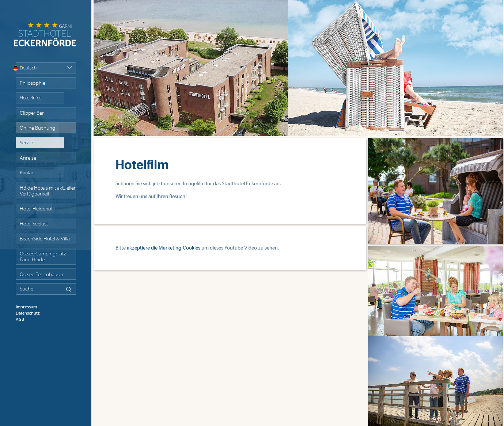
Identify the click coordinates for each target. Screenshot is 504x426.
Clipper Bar (32, 113)
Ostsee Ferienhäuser (42, 275)
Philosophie (33, 83)
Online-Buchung (37, 128)
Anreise (28, 158)
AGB (20, 319)
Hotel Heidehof (36, 209)
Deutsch (26, 68)
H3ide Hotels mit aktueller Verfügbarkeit (48, 191)
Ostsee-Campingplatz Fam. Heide (43, 257)
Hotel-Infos (31, 98)
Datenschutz (28, 313)
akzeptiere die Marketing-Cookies (164, 248)
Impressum (26, 307)
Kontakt (27, 173)
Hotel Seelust (34, 224)
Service (27, 143)
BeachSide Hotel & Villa (45, 239)
